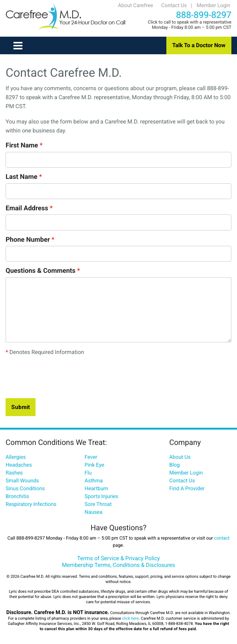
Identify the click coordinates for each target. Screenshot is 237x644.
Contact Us (174, 6)
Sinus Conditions (25, 489)
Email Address (29, 208)
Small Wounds (22, 481)
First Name (24, 146)
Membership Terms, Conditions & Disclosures (119, 565)
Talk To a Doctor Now (199, 45)
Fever (91, 457)
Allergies (16, 457)
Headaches (19, 465)
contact (222, 538)
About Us (180, 457)
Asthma (94, 481)
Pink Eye (94, 465)
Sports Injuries (101, 497)
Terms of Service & (101, 558)
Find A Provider (187, 489)
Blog (175, 465)
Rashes (14, 473)
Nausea (93, 512)
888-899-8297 (204, 15)
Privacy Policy (142, 558)
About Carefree (136, 6)
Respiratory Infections (31, 504)
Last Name (24, 177)
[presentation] (62, 378)
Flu (88, 473)
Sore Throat (98, 504)
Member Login (213, 6)
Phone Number (30, 240)
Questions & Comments (43, 271)
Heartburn (96, 489)
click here (130, 618)
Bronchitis (17, 497)
